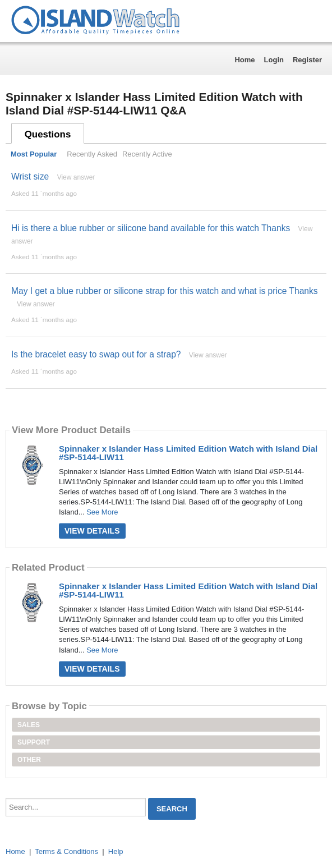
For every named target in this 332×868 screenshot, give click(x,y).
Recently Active (147, 154)
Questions (48, 134)
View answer (76, 177)
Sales (29, 725)
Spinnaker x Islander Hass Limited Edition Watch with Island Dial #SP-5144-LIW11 (188, 453)
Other (29, 760)
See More (102, 512)
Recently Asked (92, 154)
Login (274, 60)
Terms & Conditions (66, 851)
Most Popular (34, 154)
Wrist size (30, 176)
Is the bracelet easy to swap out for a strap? (96, 354)
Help (116, 851)
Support (34, 742)
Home (245, 60)
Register (307, 60)
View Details (92, 531)
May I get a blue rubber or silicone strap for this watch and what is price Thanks (165, 291)
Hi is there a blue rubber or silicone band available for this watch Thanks (151, 228)
